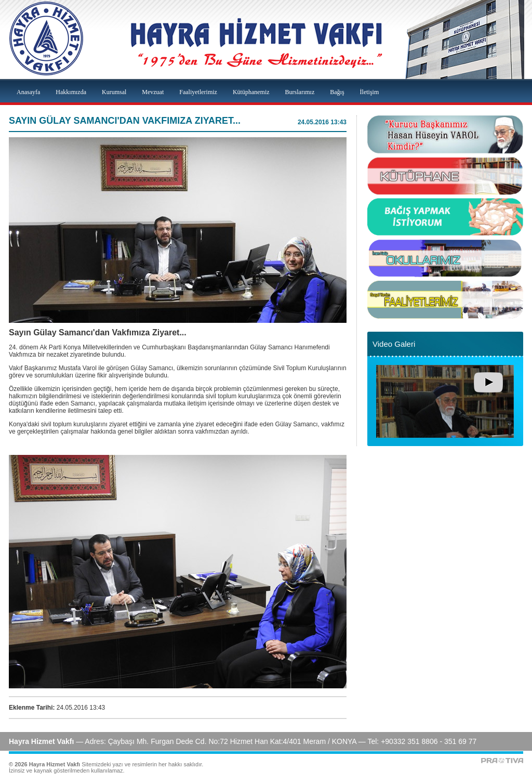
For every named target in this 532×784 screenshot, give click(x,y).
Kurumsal (114, 92)
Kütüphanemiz (251, 92)
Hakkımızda (71, 92)
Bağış (337, 92)
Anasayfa (28, 92)
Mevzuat (153, 92)
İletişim (370, 92)
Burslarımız (300, 92)
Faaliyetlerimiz (198, 92)
